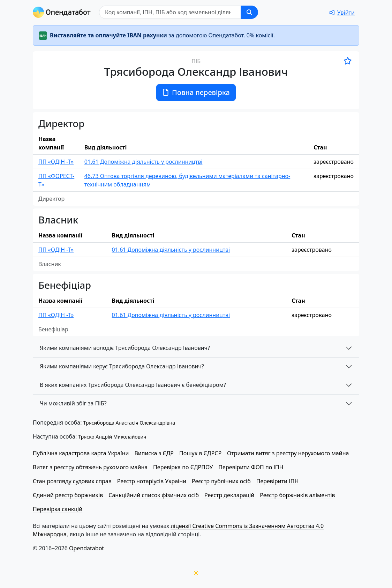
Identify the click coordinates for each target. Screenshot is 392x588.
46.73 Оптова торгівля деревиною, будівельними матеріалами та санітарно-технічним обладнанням (187, 180)
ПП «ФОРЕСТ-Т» (56, 180)
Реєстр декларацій (229, 495)
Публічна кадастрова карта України (81, 453)
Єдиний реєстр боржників (68, 495)
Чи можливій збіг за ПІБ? (73, 403)
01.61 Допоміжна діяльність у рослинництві (144, 162)
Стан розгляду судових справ (72, 481)
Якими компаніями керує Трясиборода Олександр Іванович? (122, 366)
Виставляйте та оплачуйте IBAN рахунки (108, 35)
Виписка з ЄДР (154, 453)
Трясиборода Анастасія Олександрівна (129, 423)
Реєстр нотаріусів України (152, 481)
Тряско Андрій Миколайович (112, 437)
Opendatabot (86, 548)
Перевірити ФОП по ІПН (251, 467)
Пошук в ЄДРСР (200, 453)
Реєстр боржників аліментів (297, 495)
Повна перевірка (196, 92)
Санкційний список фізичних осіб (154, 495)
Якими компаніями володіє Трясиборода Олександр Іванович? (125, 348)
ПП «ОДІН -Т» (56, 162)
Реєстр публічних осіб (221, 481)
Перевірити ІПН (278, 481)
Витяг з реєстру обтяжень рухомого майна (90, 467)
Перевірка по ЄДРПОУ (183, 467)
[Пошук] (170, 12)
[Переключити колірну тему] (196, 573)
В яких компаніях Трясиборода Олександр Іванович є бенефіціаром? (133, 385)
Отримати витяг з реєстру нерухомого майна (288, 453)
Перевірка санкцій (58, 509)
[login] (342, 13)
